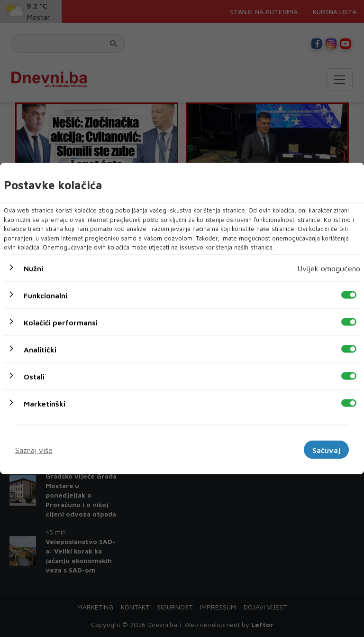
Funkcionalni (45, 295)
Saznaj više (34, 450)
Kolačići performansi (61, 322)
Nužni (33, 268)
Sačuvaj (326, 450)
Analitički (40, 349)
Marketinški (45, 403)
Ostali (34, 376)
